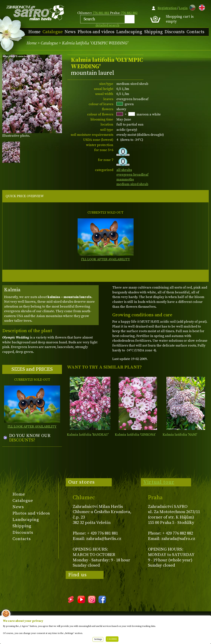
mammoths (125, 180)
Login (183, 8)
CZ (191, 7)
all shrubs (124, 170)
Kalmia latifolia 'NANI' (180, 435)
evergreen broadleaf (132, 175)
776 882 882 (129, 13)
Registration (167, 8)
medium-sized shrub (132, 184)
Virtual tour (159, 482)
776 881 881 (101, 13)
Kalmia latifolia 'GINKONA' (135, 435)
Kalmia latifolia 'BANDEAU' (88, 435)
